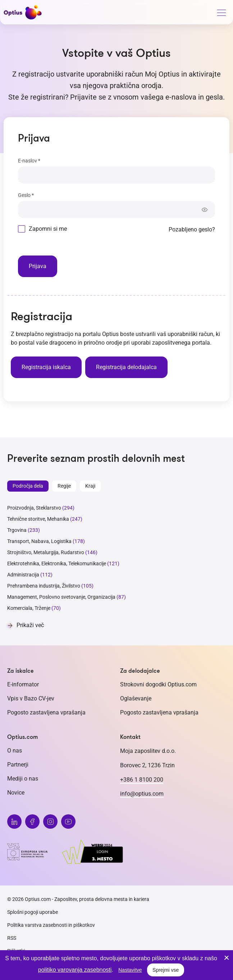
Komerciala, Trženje (29, 608)
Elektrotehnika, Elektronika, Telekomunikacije (57, 563)
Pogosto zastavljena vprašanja (46, 712)
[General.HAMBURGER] (221, 14)
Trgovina (17, 530)
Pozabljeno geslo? (192, 229)
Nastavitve (130, 970)
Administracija (23, 575)
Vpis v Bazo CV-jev (31, 698)
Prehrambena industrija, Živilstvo (44, 586)
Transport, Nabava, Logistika (39, 541)
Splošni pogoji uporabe (33, 912)
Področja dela (28, 486)
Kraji (90, 486)
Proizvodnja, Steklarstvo (34, 508)
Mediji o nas (23, 779)
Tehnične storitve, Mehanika (38, 519)
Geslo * (26, 195)
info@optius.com (142, 794)
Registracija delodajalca (126, 367)
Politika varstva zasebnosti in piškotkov (51, 925)
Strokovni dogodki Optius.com (158, 684)
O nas (15, 751)
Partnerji (18, 765)
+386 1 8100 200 (142, 780)
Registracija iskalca (46, 367)
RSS (12, 938)
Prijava (38, 266)
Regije (64, 486)
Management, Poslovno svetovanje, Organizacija (61, 597)
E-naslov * (29, 161)
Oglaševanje (136, 698)
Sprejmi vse (166, 970)
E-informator (23, 684)
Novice (16, 793)
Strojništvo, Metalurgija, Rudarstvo (46, 552)
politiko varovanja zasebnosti (75, 970)
